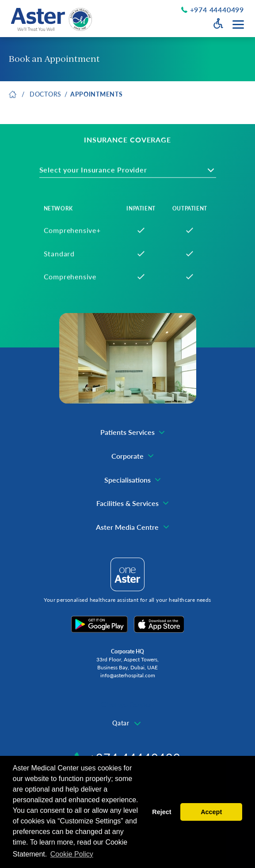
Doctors (46, 96)
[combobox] (128, 172)
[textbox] (100, 172)
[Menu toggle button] (238, 25)
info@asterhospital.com (128, 675)
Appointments (96, 96)
